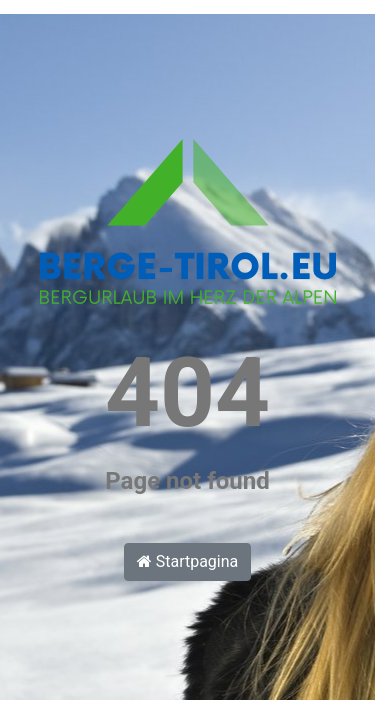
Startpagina (188, 561)
